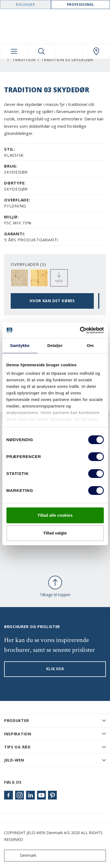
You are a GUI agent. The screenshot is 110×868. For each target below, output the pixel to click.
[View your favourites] (69, 51)
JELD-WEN (14, 760)
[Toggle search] (41, 51)
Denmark (21, 856)
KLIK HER (55, 669)
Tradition (24, 60)
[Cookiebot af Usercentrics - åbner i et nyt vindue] (80, 330)
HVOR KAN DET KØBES (52, 301)
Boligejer (25, 5)
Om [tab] (90, 345)
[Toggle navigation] (14, 51)
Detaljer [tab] (55, 345)
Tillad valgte (55, 533)
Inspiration (18, 734)
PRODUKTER (16, 720)
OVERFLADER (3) (28, 264)
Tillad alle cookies (55, 515)
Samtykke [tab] (20, 345)
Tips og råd (17, 747)
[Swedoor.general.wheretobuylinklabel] (96, 51)
